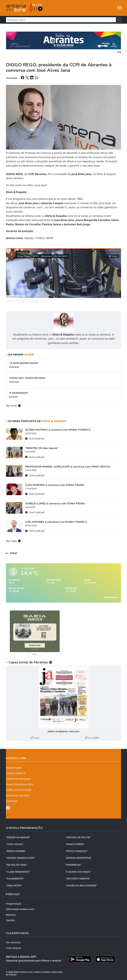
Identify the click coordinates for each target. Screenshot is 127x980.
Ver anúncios (13, 942)
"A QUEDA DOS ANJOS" (78, 872)
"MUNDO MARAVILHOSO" (21, 858)
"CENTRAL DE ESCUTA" (78, 837)
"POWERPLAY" (73, 865)
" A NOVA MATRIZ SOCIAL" (63, 365)
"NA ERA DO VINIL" (17, 865)
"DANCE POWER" (75, 844)
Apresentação (14, 768)
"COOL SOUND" (15, 844)
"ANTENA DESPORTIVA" (79, 858)
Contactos (12, 801)
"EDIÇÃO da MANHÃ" (18, 837)
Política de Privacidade (19, 790)
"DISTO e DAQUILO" (77, 851)
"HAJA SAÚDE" (14, 885)
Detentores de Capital (18, 779)
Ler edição (92, 738)
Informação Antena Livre (20, 909)
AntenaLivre (10, 301)
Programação (14, 904)
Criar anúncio (14, 948)
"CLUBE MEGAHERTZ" (18, 872)
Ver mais (13, 406)
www (35, 738)
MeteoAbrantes (111, 597)
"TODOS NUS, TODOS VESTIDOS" (63, 380)
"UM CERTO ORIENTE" (78, 879)
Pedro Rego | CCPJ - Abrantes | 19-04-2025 (32, 301)
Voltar (12, 553)
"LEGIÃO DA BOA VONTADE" (81, 885)
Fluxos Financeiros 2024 (19, 784)
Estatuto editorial (16, 773)
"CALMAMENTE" (15, 879)
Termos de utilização (18, 795)
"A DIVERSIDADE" (63, 395)
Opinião (10, 920)
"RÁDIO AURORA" (16, 851)
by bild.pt (11, 974)
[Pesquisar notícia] (61, 20)
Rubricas (11, 915)
